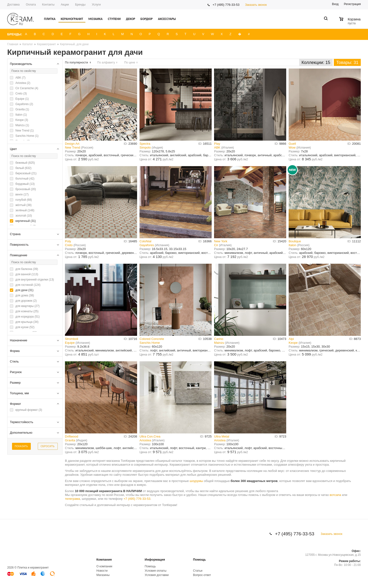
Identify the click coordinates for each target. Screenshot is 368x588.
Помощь (200, 560)
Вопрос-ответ (202, 575)
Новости (102, 571)
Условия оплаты (156, 571)
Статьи (198, 571)
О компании (104, 566)
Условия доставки (157, 575)
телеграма (73, 499)
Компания (104, 560)
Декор (130, 19)
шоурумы (197, 481)
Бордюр (147, 19)
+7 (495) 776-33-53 (226, 5)
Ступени (114, 19)
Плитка (50, 19)
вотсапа (336, 495)
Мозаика (95, 19)
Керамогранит (72, 19)
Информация (155, 560)
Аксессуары (167, 19)
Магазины (103, 575)
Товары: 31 (347, 63)
